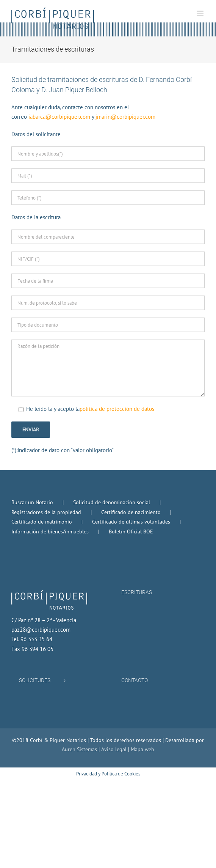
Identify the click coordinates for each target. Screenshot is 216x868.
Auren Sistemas (79, 749)
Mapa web (142, 749)
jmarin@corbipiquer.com (125, 117)
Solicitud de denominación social (112, 502)
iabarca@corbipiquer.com (59, 117)
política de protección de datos (117, 409)
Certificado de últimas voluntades (131, 522)
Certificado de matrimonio (42, 522)
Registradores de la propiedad (46, 512)
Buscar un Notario (32, 502)
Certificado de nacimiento (131, 512)
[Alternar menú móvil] (201, 13)
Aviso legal (114, 749)
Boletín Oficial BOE (131, 531)
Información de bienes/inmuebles (50, 531)
